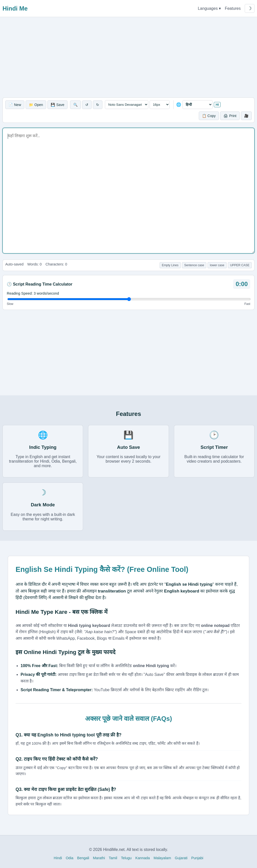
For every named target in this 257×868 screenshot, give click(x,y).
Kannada (143, 858)
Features (233, 8)
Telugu (126, 858)
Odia (70, 858)
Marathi (99, 858)
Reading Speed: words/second (33, 293)
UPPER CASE (240, 265)
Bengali (83, 858)
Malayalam (162, 858)
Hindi (58, 858)
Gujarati (181, 858)
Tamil (113, 858)
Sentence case (194, 265)
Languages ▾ (209, 8)
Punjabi (197, 858)
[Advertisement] (128, 57)
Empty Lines (170, 265)
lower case (217, 265)
